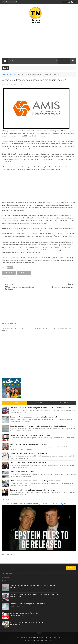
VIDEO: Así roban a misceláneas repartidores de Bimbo (29, 444)
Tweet (9, 273)
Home (5, 74)
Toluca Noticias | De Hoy (42, 637)
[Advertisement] (20, 41)
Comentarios (64, 403)
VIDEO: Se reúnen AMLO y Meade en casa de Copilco (28, 463)
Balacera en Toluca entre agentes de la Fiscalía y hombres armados (34, 417)
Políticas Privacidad (36, 640)
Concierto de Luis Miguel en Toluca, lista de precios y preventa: (33, 490)
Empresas (12, 74)
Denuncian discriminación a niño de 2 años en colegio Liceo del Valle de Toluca (38, 426)
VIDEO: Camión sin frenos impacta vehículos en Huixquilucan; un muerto (36, 481)
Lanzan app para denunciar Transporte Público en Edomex (31, 435)
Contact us (71, 568)
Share (24, 273)
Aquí (51, 640)
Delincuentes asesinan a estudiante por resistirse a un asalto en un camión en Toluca (41, 408)
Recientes (39, 403)
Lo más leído (14, 403)
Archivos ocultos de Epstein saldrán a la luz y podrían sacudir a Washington (34, 504)
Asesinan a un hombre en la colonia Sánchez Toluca (28, 454)
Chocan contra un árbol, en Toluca (22, 472)
